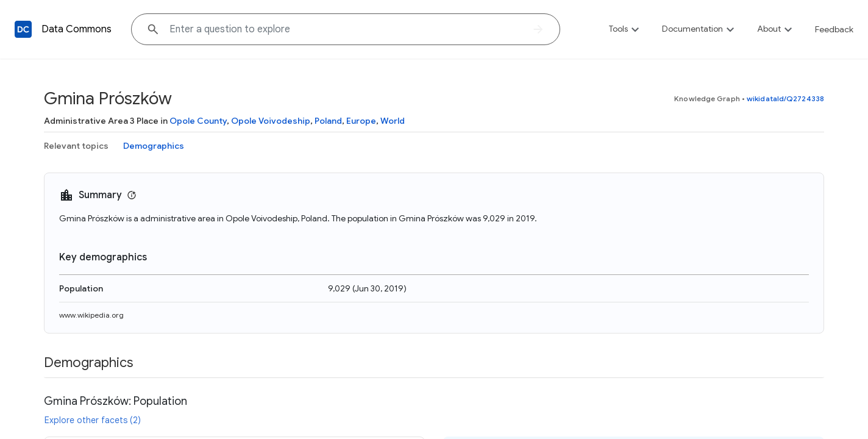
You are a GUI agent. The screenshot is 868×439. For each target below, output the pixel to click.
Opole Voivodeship (271, 121)
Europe (361, 121)
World (393, 121)
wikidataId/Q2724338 (785, 98)
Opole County (198, 121)
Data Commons (76, 29)
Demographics (154, 146)
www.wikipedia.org (91, 315)
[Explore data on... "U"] (346, 29)
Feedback (834, 29)
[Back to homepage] (23, 29)
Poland (328, 121)
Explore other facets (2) (93, 420)
